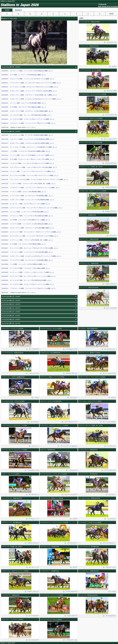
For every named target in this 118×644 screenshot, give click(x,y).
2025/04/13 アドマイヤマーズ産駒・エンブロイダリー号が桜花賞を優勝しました (27, 260)
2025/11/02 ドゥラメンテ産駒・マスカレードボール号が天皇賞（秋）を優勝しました (29, 184)
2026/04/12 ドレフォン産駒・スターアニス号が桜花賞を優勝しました (24, 103)
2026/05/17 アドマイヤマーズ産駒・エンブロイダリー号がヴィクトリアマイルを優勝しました (31, 83)
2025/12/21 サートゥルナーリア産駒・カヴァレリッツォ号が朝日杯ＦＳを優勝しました (29, 147)
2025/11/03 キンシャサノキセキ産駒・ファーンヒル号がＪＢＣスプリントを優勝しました (30, 175)
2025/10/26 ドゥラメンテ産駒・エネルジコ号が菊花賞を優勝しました (24, 192)
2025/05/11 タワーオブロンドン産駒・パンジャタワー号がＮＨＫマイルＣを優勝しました (30, 236)
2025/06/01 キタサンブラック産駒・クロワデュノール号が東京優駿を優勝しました (28, 228)
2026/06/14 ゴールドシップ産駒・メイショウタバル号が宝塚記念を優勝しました (27, 71)
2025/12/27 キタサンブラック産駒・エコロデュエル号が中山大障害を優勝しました (28, 143)
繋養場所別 (18, 10)
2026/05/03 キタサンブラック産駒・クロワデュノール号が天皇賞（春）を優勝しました (29, 95)
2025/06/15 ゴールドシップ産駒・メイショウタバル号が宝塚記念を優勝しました (27, 216)
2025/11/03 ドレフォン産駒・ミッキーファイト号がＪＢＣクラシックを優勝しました (29, 171)
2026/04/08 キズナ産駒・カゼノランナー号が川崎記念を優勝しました (24, 107)
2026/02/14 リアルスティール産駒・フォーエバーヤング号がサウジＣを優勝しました (29, 123)
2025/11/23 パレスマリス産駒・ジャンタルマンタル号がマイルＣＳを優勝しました (28, 163)
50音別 (7, 10)
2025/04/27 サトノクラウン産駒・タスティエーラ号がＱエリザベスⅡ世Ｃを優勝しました (30, 248)
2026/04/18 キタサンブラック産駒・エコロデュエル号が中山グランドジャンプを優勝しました (31, 99)
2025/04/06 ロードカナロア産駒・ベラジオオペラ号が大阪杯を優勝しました (26, 268)
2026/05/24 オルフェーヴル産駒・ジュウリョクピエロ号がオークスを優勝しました (28, 79)
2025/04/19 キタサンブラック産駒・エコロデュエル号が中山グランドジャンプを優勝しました (31, 256)
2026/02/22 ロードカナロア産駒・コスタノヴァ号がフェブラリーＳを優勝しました (28, 119)
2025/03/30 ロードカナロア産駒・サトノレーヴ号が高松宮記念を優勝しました (27, 280)
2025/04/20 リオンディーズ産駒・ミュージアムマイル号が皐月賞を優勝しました (27, 252)
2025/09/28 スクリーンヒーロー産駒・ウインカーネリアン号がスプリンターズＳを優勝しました (32, 208)
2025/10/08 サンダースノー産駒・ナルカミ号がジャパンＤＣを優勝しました (26, 204)
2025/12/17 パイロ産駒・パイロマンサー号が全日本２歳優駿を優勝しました (26, 151)
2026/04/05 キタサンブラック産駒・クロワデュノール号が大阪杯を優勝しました (27, 111)
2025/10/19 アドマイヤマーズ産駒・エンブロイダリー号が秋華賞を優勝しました (27, 196)
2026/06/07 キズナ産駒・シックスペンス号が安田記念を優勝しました (24, 75)
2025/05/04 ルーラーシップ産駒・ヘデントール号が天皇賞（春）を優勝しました (27, 240)
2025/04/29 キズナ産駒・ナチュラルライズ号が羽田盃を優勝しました (24, 244)
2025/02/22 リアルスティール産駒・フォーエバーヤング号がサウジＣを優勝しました (29, 288)
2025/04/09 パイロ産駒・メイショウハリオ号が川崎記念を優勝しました (24, 264)
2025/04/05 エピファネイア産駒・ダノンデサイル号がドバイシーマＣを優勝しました (29, 276)
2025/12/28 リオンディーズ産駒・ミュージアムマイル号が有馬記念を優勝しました (28, 139)
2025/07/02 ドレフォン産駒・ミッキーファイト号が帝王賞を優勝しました (25, 212)
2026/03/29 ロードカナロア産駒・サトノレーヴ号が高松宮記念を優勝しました (27, 115)
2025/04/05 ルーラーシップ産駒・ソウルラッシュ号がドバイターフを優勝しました (28, 272)
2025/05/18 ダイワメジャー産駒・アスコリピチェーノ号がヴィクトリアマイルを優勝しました (31, 232)
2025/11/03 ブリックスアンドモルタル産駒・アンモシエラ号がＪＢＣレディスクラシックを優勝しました (35, 180)
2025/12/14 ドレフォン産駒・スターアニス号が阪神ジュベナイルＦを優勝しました (28, 155)
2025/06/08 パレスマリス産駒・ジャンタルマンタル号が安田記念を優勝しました (27, 224)
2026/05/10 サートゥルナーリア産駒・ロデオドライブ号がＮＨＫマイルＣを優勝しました (30, 87)
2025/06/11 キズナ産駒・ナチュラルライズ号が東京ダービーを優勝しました (26, 220)
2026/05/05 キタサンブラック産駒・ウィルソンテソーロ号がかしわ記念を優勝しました (29, 91)
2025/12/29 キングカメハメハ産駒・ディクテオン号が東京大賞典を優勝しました (27, 135)
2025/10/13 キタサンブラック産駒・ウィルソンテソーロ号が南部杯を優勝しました (28, 200)
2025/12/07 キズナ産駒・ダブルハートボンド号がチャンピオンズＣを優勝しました (28, 159)
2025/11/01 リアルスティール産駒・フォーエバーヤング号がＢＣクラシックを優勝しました (31, 188)
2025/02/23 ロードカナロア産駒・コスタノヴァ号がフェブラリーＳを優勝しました (28, 284)
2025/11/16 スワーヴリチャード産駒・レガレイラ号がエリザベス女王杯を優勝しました (29, 167)
